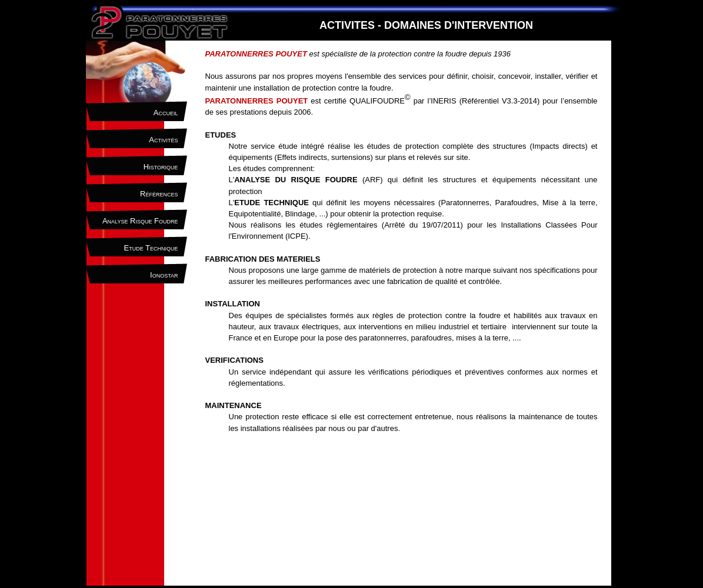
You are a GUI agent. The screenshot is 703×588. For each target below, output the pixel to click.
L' (269, 203)
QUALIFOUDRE (377, 101)
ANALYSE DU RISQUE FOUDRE (296, 180)
